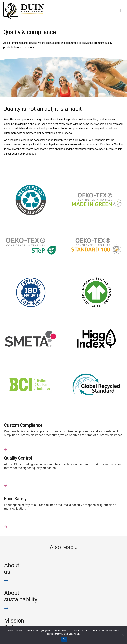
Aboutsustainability (21, 596)
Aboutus (12, 569)
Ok (64, 639)
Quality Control (18, 458)
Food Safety (15, 499)
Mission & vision (14, 624)
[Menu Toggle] (121, 10)
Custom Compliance (23, 425)
